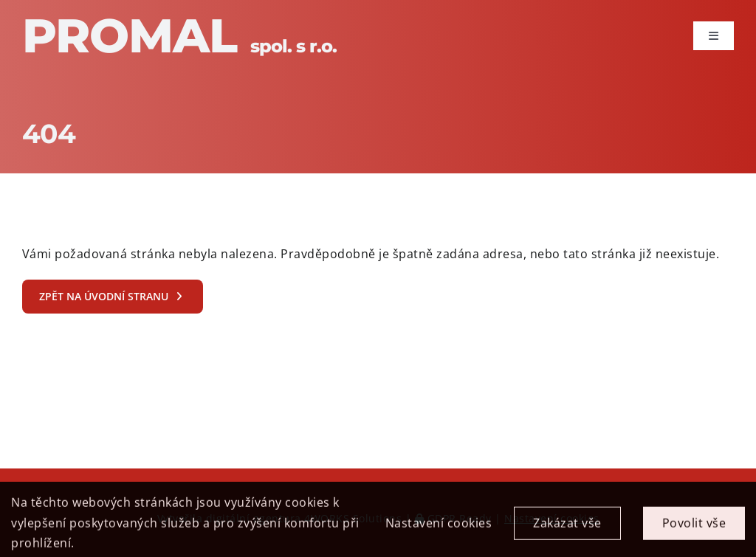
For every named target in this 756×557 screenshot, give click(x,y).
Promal (179, 35)
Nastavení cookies (439, 528)
